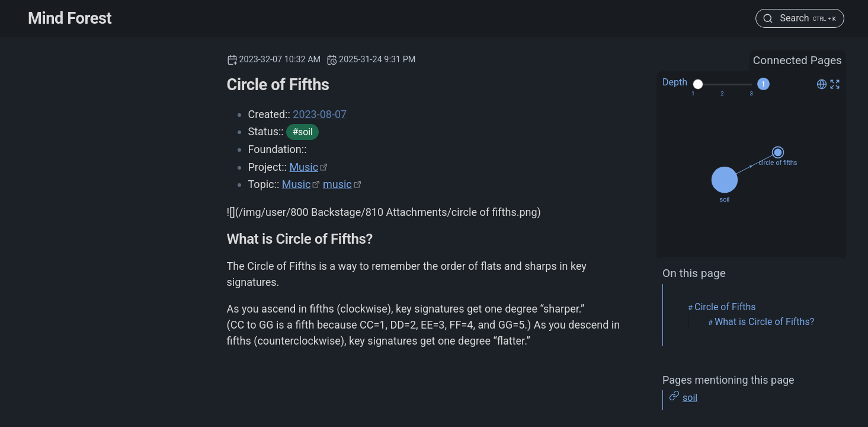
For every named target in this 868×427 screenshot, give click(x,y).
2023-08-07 (320, 114)
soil (690, 398)
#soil (302, 132)
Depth (675, 82)
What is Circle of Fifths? (764, 322)
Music (304, 167)
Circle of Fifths (725, 307)
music (337, 184)
